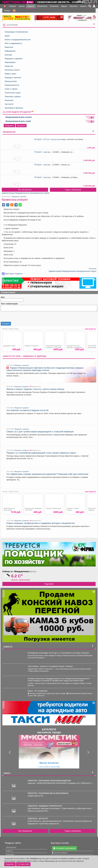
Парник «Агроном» (32, 346)
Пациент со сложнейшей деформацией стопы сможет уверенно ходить (41, 453)
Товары (7, 10)
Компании (54, 6)
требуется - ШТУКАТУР (38, 818)
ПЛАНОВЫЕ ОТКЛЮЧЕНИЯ (16, 32)
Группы (22, 6)
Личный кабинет (60, 853)
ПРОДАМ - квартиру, (43, 152)
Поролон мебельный (53, 508)
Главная (12, 6)
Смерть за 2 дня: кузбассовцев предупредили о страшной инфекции (40, 432)
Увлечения (9, 100)
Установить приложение (64, 848)
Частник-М (9, 104)
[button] (9, 752)
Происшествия (11, 81)
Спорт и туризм (11, 89)
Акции (7, 36)
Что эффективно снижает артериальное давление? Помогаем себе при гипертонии (47, 474)
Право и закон (10, 74)
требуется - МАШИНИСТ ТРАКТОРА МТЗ (45, 806)
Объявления (42, 6)
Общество (9, 66)
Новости (31, 6)
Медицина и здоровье (14, 59)
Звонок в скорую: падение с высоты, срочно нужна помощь (35, 389)
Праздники (21, 126)
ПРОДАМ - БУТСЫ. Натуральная (48, 139)
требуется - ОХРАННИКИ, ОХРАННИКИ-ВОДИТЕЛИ (49, 780)
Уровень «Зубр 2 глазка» (73, 509)
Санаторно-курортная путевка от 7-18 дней (54, 347)
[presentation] (20, 317)
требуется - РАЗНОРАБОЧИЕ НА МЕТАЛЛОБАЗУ (48, 793)
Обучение (73, 6)
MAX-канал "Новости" (12, 274)
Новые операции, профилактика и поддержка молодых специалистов (41, 523)
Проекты (84, 6)
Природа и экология (13, 78)
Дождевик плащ (9, 346)
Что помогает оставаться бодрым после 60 (27, 410)
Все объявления (25, 190)
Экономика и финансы (14, 108)
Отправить (6, 324)
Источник (93, 269)
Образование (10, 62)
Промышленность (12, 85)
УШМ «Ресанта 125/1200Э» (9, 509)
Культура (8, 55)
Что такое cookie (23, 864)
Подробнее (49, 584)
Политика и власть (12, 70)
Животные (9, 47)
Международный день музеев (19, 117)
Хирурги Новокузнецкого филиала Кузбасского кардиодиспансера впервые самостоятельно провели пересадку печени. (45, 369)
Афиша (64, 6)
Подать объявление (73, 190)
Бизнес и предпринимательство (18, 40)
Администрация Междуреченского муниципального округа (26, 193)
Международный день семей (18, 121)
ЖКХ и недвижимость (13, 43)
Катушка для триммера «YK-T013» (33, 509)
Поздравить (9, 126)
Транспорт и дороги (13, 97)
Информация (10, 51)
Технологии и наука (13, 93)
